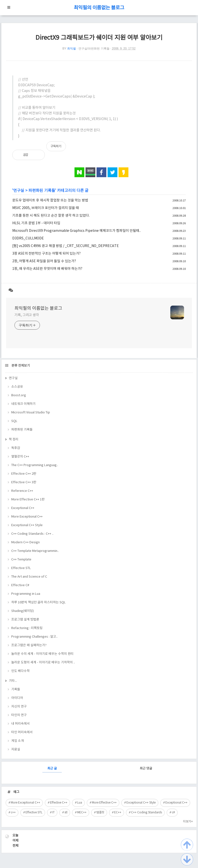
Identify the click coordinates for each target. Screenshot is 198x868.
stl (66, 812)
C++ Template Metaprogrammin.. (35, 551)
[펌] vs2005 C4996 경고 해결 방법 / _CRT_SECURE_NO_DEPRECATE (66, 246)
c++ (13, 812)
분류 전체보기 (20, 366)
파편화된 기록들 (42, 191)
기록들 (16, 689)
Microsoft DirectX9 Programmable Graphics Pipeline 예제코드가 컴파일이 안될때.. (76, 231)
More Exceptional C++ (27, 517)
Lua (80, 803)
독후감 (16, 448)
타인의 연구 (19, 715)
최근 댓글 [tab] (146, 769)
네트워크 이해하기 (23, 404)
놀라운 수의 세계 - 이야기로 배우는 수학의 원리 (42, 654)
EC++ (118, 812)
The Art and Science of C (29, 577)
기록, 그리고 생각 (27, 315)
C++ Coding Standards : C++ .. (32, 534)
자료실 (16, 750)
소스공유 (17, 387)
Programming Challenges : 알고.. (34, 637)
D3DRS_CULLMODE (28, 238)
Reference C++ (22, 491)
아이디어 (17, 698)
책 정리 (14, 440)
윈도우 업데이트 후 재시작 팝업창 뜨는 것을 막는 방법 (50, 200)
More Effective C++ (104, 803)
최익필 (72, 49)
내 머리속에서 (20, 724)
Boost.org (19, 395)
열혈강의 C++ (20, 457)
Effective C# (20, 585)
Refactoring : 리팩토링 (27, 628)
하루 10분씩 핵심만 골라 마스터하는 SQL (38, 602)
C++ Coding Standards (147, 812)
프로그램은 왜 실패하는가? (29, 645)
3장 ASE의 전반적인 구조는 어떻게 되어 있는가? (46, 254)
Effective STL (21, 568)
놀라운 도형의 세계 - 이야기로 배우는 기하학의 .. (43, 663)
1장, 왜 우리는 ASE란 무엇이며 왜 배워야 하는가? (47, 269)
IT (53, 812)
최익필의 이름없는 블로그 (99, 8)
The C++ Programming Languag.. (35, 465)
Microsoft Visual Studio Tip (31, 413)
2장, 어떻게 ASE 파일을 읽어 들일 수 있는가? (44, 261)
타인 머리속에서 (22, 732)
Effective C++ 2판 (24, 474)
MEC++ (82, 812)
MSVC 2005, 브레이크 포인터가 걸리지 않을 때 (46, 208)
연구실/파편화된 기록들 (94, 49)
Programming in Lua (26, 594)
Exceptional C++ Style (27, 525)
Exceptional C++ (23, 508)
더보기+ (188, 822)
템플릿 (100, 812)
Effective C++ (59, 803)
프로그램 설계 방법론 (25, 620)
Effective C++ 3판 (24, 482)
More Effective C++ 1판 (28, 500)
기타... (13, 681)
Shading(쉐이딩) (23, 611)
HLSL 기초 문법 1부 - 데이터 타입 (36, 223)
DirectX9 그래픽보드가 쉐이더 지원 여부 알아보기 (99, 38)
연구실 (19, 191)
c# (173, 812)
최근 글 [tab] (52, 769)
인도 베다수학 (20, 671)
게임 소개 (18, 741)
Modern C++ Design (25, 542)
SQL (14, 421)
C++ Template (21, 560)
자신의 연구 (19, 707)
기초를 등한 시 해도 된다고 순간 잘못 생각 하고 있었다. (51, 216)
